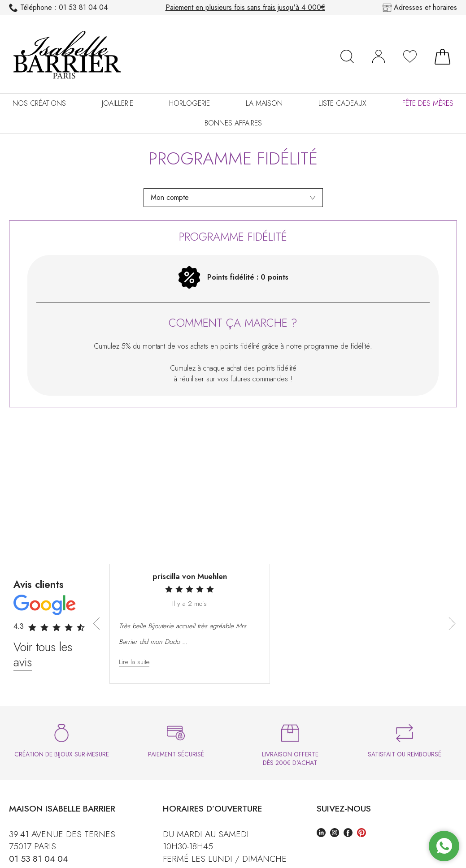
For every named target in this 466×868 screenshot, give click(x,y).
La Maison (264, 103)
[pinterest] (361, 834)
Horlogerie (189, 103)
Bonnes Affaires (233, 123)
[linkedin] (321, 834)
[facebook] (348, 834)
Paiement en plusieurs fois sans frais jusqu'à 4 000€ (245, 7)
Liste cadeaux (342, 103)
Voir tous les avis (43, 654)
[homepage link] (67, 56)
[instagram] (335, 834)
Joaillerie (118, 103)
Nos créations (39, 103)
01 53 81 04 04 (58, 8)
